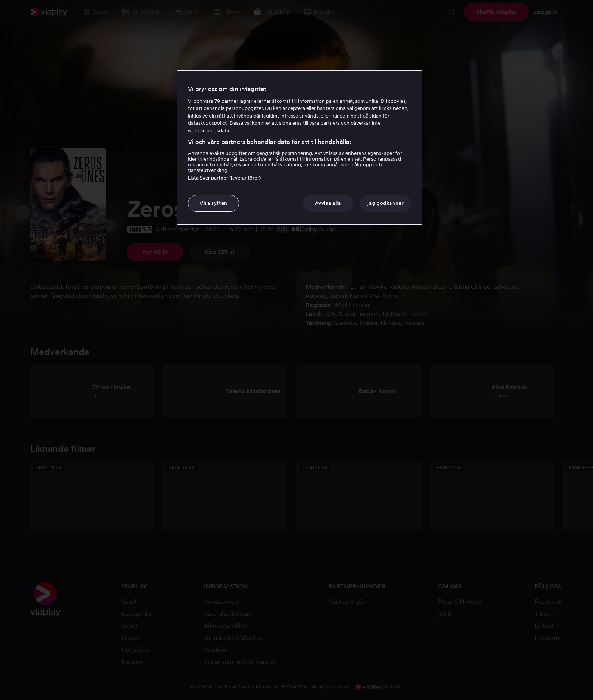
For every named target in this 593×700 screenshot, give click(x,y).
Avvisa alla (328, 203)
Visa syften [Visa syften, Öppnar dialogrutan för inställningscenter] (213, 203)
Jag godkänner (385, 203)
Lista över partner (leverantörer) (224, 178)
